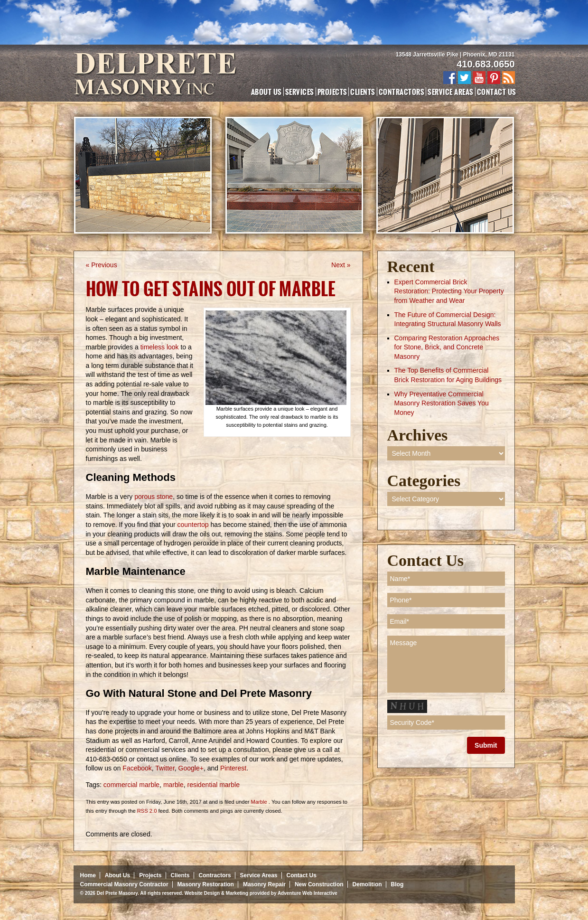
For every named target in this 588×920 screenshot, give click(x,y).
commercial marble (131, 785)
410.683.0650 (485, 64)
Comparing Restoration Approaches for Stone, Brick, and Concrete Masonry (447, 347)
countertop (193, 525)
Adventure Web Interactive (308, 893)
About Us (266, 92)
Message (446, 664)
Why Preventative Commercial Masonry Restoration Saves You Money (442, 403)
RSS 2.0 (147, 811)
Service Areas (450, 92)
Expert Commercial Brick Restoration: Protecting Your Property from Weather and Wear (449, 291)
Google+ (190, 768)
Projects (332, 92)
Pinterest (232, 768)
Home (88, 875)
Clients (363, 92)
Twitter (164, 768)
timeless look (160, 347)
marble (173, 785)
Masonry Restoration (206, 884)
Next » (341, 265)
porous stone (154, 497)
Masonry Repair (264, 884)
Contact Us (497, 92)
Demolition (367, 884)
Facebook (136, 768)
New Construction (319, 884)
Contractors (401, 92)
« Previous (102, 265)
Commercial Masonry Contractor (124, 884)
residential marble (213, 785)
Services (300, 92)
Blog (397, 884)
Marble (259, 802)
